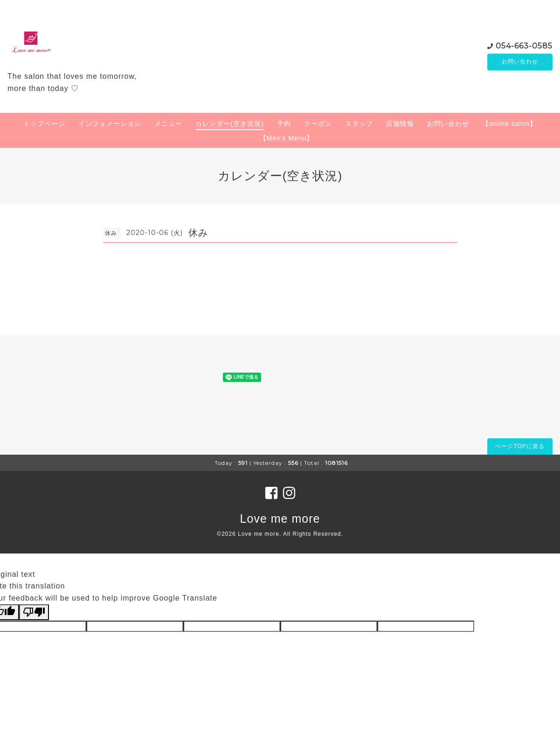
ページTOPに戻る (520, 446)
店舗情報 (400, 124)
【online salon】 (509, 124)
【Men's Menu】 (287, 138)
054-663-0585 (524, 45)
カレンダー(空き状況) (229, 124)
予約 (284, 124)
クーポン (318, 124)
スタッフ (359, 124)
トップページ (44, 124)
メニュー (168, 124)
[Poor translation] (34, 612)
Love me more (280, 519)
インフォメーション (110, 124)
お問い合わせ (520, 62)
